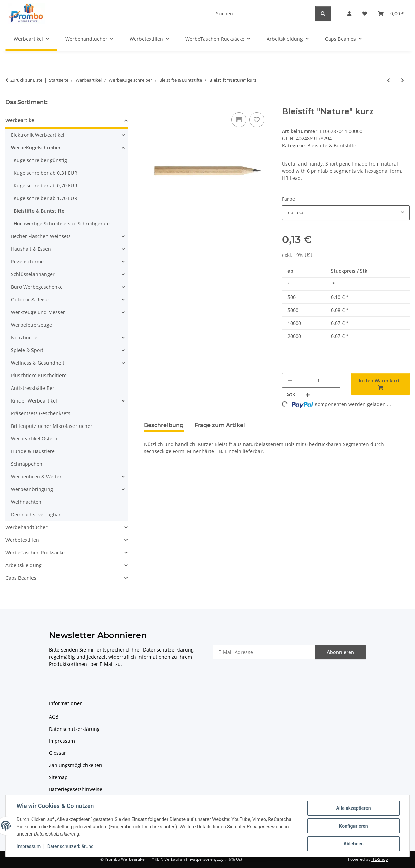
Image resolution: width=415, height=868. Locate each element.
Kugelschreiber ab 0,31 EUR (45, 173)
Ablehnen (353, 844)
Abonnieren (340, 652)
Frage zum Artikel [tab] (220, 425)
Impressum (29, 847)
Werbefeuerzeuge (31, 325)
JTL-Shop (379, 859)
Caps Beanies (21, 578)
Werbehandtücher (26, 527)
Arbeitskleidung (24, 565)
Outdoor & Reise (30, 299)
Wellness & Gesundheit (38, 363)
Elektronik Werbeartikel (38, 135)
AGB (54, 717)
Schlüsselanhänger (33, 274)
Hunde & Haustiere (33, 451)
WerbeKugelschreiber (36, 148)
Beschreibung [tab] (164, 425)
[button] (349, 14)
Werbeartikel (21, 120)
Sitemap (58, 777)
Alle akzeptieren (353, 808)
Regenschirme (27, 261)
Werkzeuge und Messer (38, 312)
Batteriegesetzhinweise (76, 789)
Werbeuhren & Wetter (36, 477)
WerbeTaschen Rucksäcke (35, 553)
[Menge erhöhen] (308, 394)
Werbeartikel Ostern (34, 439)
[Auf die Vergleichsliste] (239, 120)
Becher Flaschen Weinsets (41, 236)
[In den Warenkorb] (149, 103)
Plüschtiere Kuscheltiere (39, 375)
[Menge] (318, 380)
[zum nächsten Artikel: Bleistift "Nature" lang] (403, 80)
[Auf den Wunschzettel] (257, 120)
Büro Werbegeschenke (37, 287)
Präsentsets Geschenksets (41, 413)
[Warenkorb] (391, 14)
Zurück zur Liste (26, 80)
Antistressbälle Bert (34, 388)
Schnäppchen (27, 464)
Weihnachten (26, 502)
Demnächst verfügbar (36, 515)
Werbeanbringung (32, 489)
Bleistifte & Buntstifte (332, 146)
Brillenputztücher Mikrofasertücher (52, 426)
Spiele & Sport (27, 350)
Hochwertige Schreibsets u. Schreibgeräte (62, 223)
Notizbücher (25, 337)
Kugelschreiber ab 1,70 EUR (45, 198)
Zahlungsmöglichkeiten (76, 765)
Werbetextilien (22, 540)
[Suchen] (263, 14)
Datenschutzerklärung (70, 847)
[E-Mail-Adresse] (264, 652)
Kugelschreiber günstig (40, 160)
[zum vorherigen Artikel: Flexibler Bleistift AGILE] (389, 80)
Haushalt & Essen (31, 249)
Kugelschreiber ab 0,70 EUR (45, 186)
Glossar (57, 753)
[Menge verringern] (290, 380)
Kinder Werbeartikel (34, 401)
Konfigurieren (353, 826)
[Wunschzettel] (365, 14)
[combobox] (346, 213)
